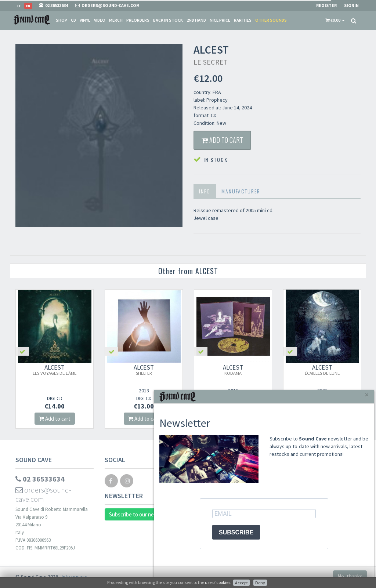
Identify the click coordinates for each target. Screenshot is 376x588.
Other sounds (271, 20)
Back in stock (168, 20)
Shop (62, 20)
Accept (241, 583)
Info (205, 191)
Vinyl (85, 20)
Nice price (220, 20)
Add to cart (222, 140)
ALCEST (55, 370)
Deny (260, 583)
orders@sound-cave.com (43, 494)
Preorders (138, 20)
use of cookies (218, 582)
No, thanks (350, 576)
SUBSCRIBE (236, 532)
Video (100, 20)
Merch (116, 20)
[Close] (367, 395)
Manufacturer (241, 191)
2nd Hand (196, 20)
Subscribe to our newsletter (141, 514)
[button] (335, 20)
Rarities (243, 20)
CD (73, 20)
